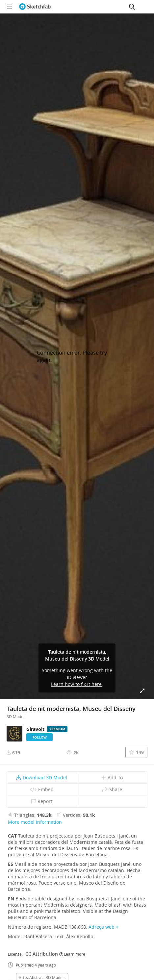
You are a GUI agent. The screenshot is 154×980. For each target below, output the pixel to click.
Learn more (72, 954)
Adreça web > (103, 927)
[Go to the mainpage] (35, 7)
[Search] (132, 7)
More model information (35, 822)
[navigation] (10, 7)
